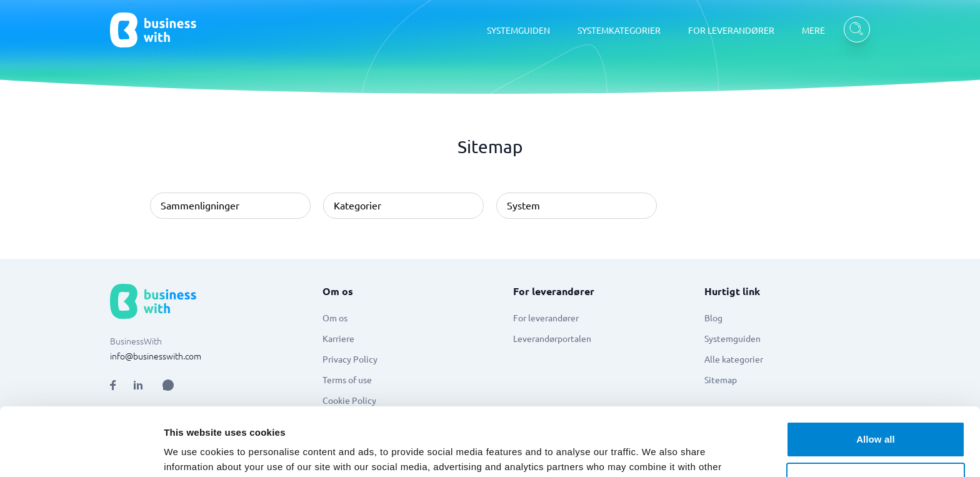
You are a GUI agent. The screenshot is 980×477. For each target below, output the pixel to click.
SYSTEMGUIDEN (518, 30)
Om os (335, 318)
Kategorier (357, 205)
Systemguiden (732, 338)
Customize (876, 416)
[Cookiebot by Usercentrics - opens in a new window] (81, 453)
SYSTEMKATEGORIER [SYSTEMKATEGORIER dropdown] (619, 30)
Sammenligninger (200, 205)
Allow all (876, 375)
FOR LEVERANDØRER (731, 30)
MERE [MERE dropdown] (813, 30)
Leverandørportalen (552, 338)
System (523, 205)
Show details (193, 452)
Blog (713, 318)
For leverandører (546, 318)
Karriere (338, 338)
